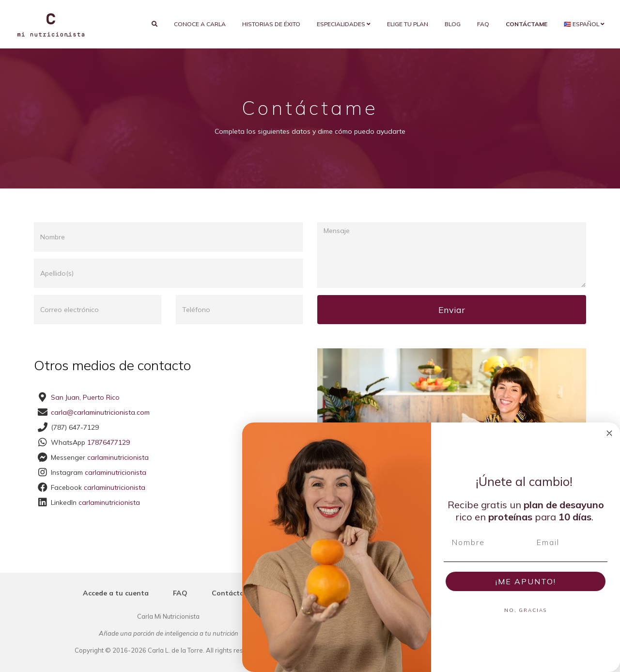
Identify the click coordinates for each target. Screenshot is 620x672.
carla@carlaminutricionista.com (100, 412)
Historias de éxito (271, 24)
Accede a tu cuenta (116, 593)
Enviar (452, 310)
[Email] (568, 542)
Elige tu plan (408, 24)
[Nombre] (483, 542)
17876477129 (108, 442)
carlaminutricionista (118, 457)
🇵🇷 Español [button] (584, 24)
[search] (155, 24)
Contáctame (233, 593)
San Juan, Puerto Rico (85, 397)
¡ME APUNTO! (526, 581)
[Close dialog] (609, 433)
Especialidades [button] (344, 24)
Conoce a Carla (200, 24)
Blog (453, 24)
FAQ (483, 24)
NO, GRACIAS (526, 610)
